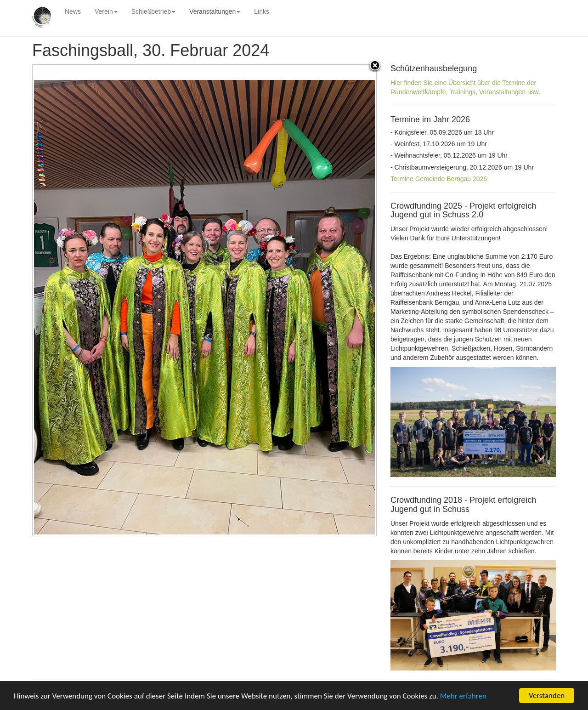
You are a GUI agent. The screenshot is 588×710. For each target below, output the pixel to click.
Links (262, 11)
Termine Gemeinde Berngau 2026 (439, 179)
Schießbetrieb (153, 11)
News (73, 11)
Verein (106, 11)
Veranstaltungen (215, 11)
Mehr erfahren (463, 696)
